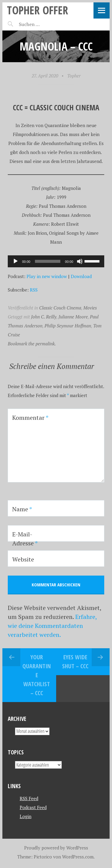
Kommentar (30, 418)
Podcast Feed (33, 807)
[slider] (47, 261)
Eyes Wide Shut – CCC (75, 662)
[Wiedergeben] (16, 261)
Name (22, 509)
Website (23, 559)
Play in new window (47, 276)
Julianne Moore (73, 317)
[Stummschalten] (80, 261)
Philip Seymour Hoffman (68, 326)
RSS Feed (29, 798)
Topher (74, 76)
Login (26, 816)
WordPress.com (78, 857)
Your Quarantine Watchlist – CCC (37, 675)
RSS (34, 290)
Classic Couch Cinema (60, 308)
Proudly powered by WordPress (56, 848)
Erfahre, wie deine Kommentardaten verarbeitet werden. (52, 626)
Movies (90, 308)
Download (81, 276)
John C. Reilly (44, 317)
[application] (56, 261)
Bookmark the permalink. (32, 344)
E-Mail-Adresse (25, 539)
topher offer (37, 10)
